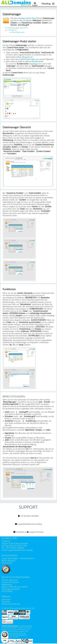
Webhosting (7, 585)
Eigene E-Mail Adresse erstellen (15, 587)
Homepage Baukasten (11, 589)
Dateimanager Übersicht (17, 28)
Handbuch (19, 532)
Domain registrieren (10, 580)
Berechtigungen (18, 32)
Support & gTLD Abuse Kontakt (15, 543)
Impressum (6, 600)
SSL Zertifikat (7, 591)
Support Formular (35, 532)
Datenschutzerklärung (11, 604)
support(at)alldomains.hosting (28, 524)
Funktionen (12, 30)
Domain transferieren (10, 582)
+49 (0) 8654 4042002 (28, 516)
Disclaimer (6, 602)
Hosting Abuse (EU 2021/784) (14, 546)
